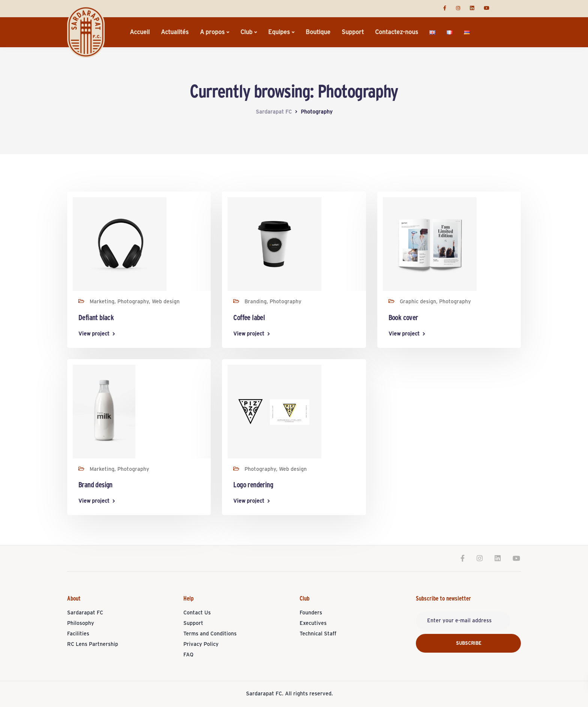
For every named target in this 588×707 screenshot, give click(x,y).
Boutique (318, 32)
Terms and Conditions (210, 634)
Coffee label (249, 318)
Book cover (403, 318)
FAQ (188, 655)
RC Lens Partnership (93, 644)
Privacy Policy (201, 644)
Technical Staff (318, 634)
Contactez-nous (397, 32)
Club (246, 32)
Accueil (140, 32)
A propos (212, 32)
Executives (313, 623)
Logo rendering (253, 485)
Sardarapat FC (85, 613)
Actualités (175, 32)
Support (353, 32)
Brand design (95, 485)
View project (94, 334)
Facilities (78, 634)
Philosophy (81, 623)
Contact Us (197, 613)
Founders (311, 613)
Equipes (279, 32)
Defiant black (96, 318)
